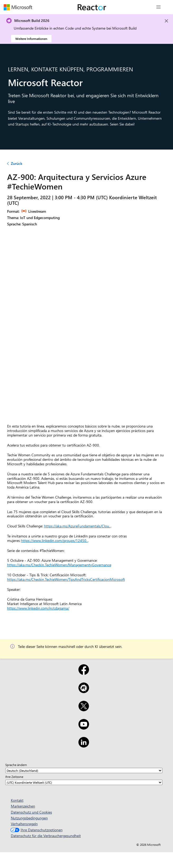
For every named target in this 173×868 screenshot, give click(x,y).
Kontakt (17, 800)
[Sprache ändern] (84, 770)
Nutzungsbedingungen (29, 818)
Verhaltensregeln (24, 824)
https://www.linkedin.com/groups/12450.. (55, 540)
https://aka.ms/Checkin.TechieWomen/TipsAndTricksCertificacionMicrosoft (66, 579)
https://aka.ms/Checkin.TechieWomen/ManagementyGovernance (59, 565)
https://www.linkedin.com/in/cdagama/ (38, 608)
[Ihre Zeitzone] (84, 782)
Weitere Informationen (31, 39)
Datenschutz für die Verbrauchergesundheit (46, 836)
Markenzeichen (23, 806)
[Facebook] (84, 673)
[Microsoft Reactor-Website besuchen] (92, 7)
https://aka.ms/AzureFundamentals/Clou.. (77, 526)
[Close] (166, 21)
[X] (84, 709)
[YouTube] (84, 728)
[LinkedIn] (84, 746)
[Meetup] (84, 691)
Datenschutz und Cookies (31, 812)
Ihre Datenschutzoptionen (36, 830)
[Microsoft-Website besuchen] (18, 7)
